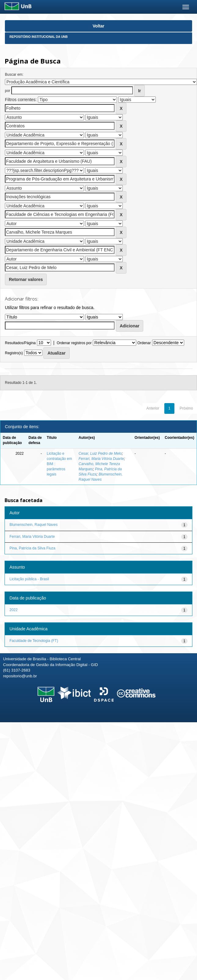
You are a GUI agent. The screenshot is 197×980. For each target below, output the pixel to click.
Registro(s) (14, 353)
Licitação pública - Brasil (29, 579)
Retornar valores (26, 279)
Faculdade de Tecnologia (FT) (34, 641)
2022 (14, 610)
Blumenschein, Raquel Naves (33, 525)
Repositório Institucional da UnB (39, 37)
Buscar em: (14, 75)
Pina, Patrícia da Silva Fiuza (32, 548)
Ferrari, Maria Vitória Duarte (101, 459)
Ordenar (144, 343)
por (7, 91)
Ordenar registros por (74, 343)
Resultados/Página (20, 343)
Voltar (98, 26)
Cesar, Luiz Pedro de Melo (100, 454)
